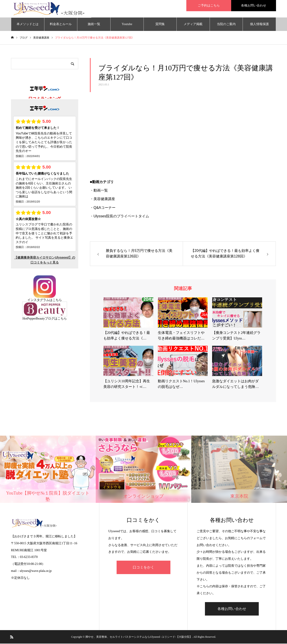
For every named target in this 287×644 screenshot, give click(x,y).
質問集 (160, 25)
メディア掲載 (193, 25)
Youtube (127, 25)
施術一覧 (94, 25)
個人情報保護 (259, 25)
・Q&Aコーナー (103, 208)
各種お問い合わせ (254, 5)
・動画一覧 (99, 191)
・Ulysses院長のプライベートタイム (120, 217)
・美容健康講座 (102, 200)
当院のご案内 (226, 25)
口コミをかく (143, 568)
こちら (57, 300)
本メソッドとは (28, 25)
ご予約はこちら (209, 5)
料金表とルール (61, 25)
